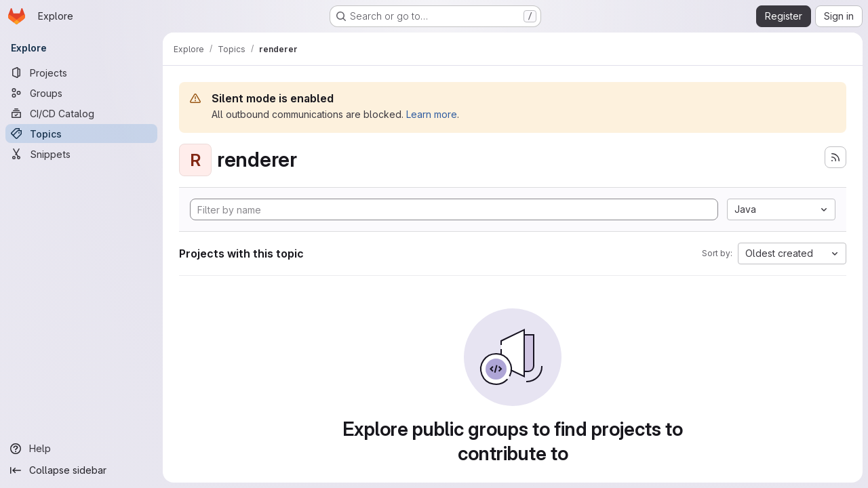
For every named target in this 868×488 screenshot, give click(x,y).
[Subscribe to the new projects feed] (835, 157)
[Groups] (81, 93)
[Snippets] (81, 154)
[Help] (81, 449)
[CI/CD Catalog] (81, 113)
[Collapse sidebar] (81, 470)
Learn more (432, 114)
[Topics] (81, 134)
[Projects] (81, 73)
